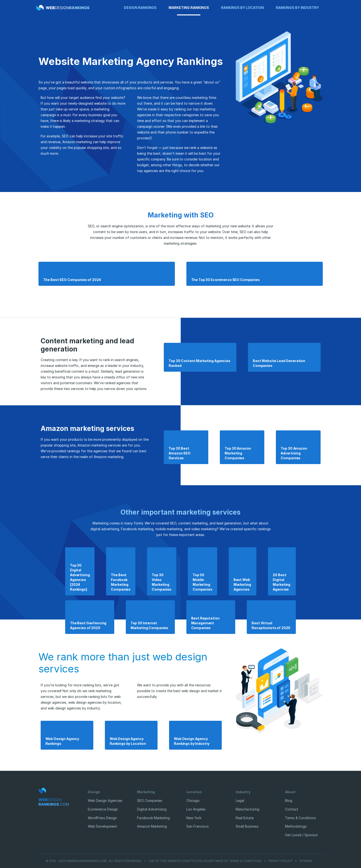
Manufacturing (247, 809)
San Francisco (198, 826)
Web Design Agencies (105, 801)
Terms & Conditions (301, 818)
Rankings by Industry (297, 8)
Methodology (296, 826)
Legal (240, 801)
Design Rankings (140, 8)
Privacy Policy (281, 861)
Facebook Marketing (153, 818)
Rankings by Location (242, 8)
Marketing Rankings (189, 8)
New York (194, 818)
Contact (292, 809)
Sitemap (306, 861)
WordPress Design (102, 818)
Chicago (193, 801)
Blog (289, 801)
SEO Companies (150, 801)
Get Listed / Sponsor (301, 835)
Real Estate (245, 818)
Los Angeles (196, 809)
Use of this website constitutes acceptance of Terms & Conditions (205, 861)
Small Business (247, 826)
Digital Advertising (152, 809)
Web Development (102, 826)
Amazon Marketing (152, 826)
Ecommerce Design (103, 809)
